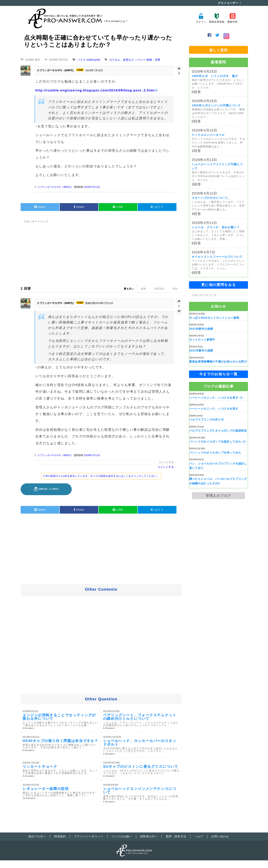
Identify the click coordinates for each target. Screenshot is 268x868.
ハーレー (140, 60)
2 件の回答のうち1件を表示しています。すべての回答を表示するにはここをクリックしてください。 (101, 476)
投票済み (159, 289)
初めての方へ (37, 836)
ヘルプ (199, 836)
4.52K (80, 70)
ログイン (201, 18)
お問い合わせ (220, 836)
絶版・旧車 (153, 60)
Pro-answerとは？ (117, 21)
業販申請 (232, 18)
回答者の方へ (149, 836)
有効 (175, 289)
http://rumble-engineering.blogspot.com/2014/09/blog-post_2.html (95, 90)
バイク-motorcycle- (89, 60)
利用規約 (60, 836)
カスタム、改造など (122, 60)
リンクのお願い (122, 836)
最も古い (129, 289)
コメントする (166, 462)
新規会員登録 (217, 18)
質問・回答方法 (176, 836)
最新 (144, 289)
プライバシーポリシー (89, 836)
